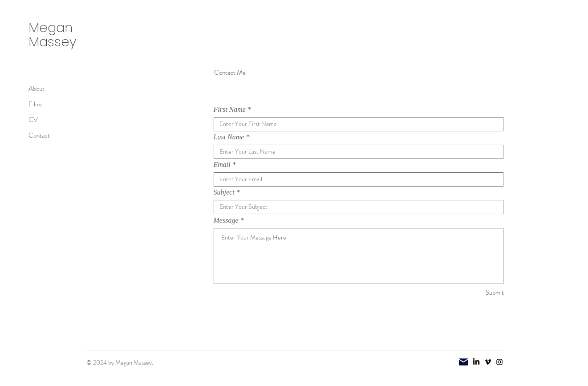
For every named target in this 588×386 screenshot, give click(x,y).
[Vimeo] (488, 362)
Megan (51, 28)
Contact (39, 135)
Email (222, 165)
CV (33, 120)
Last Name (229, 137)
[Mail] (463, 362)
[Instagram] (499, 362)
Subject (224, 192)
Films (36, 104)
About (36, 89)
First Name (230, 110)
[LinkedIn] (476, 362)
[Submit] (472, 293)
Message (226, 220)
